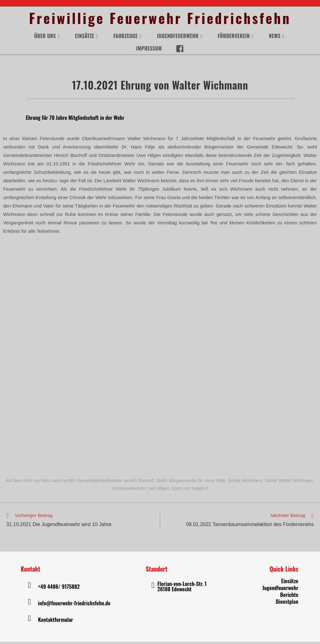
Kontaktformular (56, 622)
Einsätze (290, 583)
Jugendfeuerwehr (280, 590)
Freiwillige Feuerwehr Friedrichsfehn (160, 19)
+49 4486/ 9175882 (59, 589)
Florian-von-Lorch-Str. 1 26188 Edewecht (182, 589)
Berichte (289, 597)
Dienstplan (287, 604)
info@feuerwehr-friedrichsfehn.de (74, 605)
